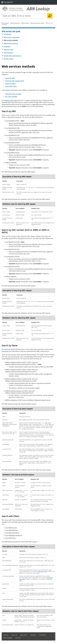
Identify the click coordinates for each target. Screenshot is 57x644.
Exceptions (7, 47)
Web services (25, 23)
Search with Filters (11, 86)
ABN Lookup (5, 23)
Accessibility (42, 635)
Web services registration (12, 37)
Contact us (14, 635)
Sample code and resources (12, 56)
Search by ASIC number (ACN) (15, 81)
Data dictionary (8, 53)
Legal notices (24, 635)
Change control (8, 59)
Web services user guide (37, 23)
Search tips (5, 351)
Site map (18, 638)
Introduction (7, 34)
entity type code (42, 572)
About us (6, 635)
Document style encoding (13, 94)
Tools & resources (15, 23)
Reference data (8, 50)
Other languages (8, 638)
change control (9, 100)
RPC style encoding (11, 97)
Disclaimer (33, 635)
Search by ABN (10, 78)
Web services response (11, 43)
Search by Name (10, 84)
